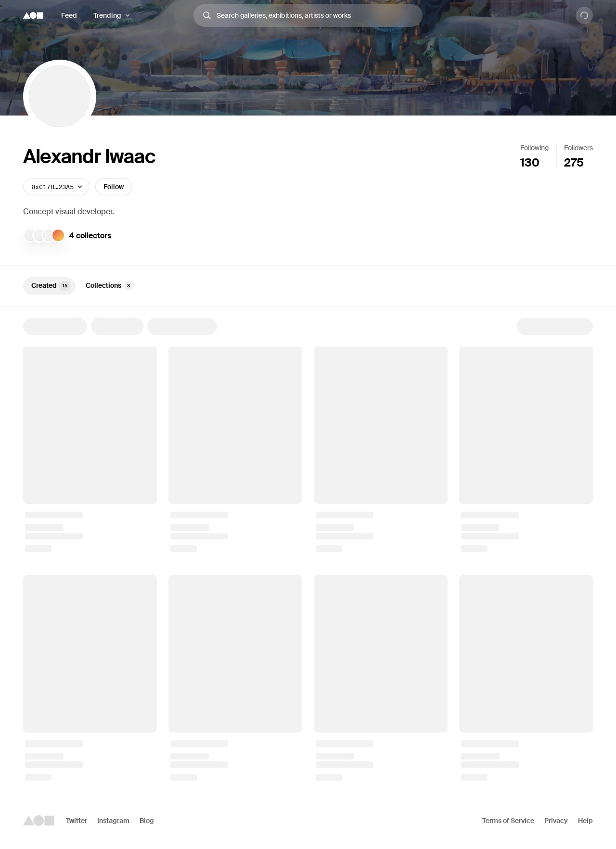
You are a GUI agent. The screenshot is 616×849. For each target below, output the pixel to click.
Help (585, 821)
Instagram (113, 821)
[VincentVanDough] (49, 235)
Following (534, 148)
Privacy (556, 821)
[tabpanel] (308, 549)
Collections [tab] (110, 286)
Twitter (77, 821)
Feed (69, 15)
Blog (147, 821)
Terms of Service (508, 821)
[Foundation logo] (33, 15)
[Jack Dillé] (30, 235)
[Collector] (58, 235)
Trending (107, 15)
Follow (114, 187)
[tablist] (308, 286)
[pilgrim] (39, 235)
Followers (578, 148)
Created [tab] (51, 286)
